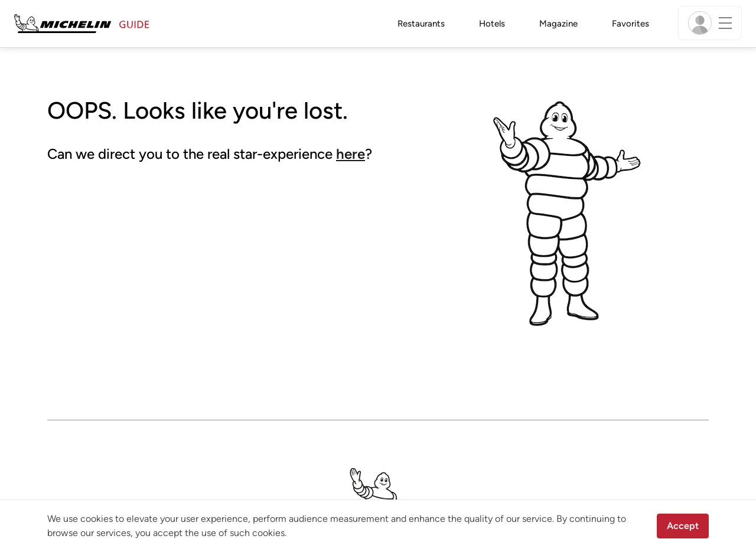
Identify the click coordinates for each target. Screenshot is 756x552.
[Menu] (710, 23)
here (351, 154)
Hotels (492, 24)
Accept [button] (683, 526)
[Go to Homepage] (82, 23)
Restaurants (421, 24)
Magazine (558, 24)
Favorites (630, 24)
